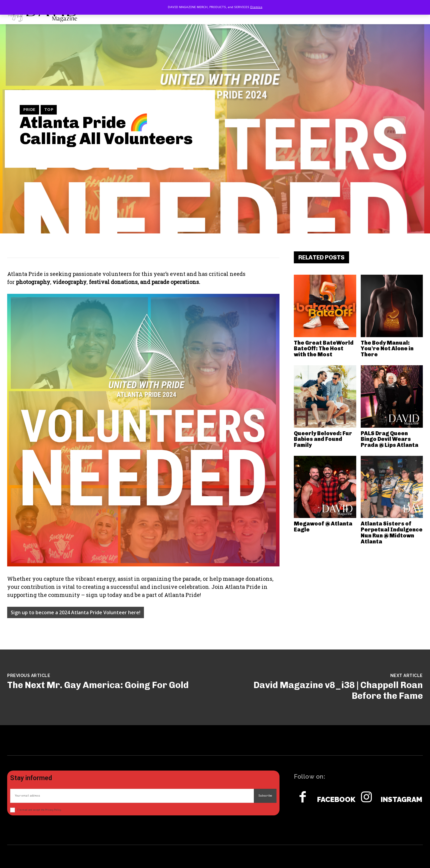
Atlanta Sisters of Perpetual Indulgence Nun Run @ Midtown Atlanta (392, 532)
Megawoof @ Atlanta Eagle (323, 527)
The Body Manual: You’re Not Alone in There (387, 349)
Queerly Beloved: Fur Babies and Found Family (323, 439)
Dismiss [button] (256, 7)
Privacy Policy (53, 810)
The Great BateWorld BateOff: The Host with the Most (324, 349)
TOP (49, 110)
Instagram (401, 800)
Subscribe (265, 796)
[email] (132, 796)
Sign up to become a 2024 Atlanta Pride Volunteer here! (76, 612)
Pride (29, 110)
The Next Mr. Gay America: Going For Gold (98, 685)
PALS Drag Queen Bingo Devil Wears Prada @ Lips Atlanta (390, 439)
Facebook (336, 800)
